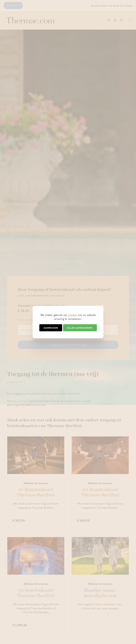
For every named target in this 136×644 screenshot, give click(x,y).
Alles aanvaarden (80, 328)
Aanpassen (51, 328)
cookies (73, 315)
